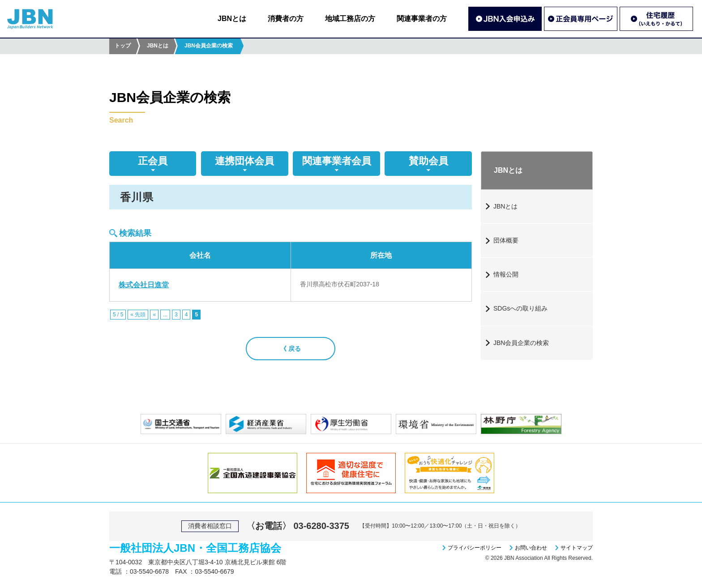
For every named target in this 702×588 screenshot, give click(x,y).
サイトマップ (577, 548)
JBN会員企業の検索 (521, 343)
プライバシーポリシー (475, 548)
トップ (123, 46)
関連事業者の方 (422, 19)
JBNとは (232, 19)
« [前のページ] (154, 315)
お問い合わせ (531, 548)
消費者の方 (286, 19)
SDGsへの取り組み (520, 308)
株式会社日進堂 (144, 285)
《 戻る (291, 349)
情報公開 (506, 274)
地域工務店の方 (350, 19)
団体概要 (506, 240)
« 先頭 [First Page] (138, 315)
